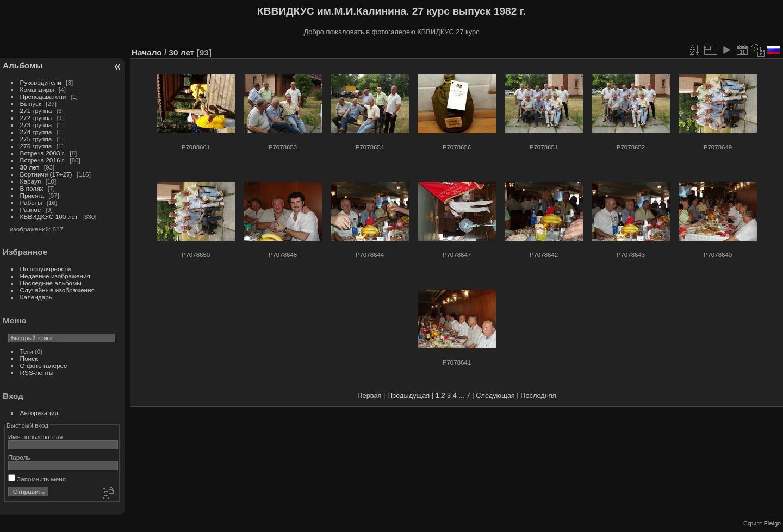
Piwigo (772, 523)
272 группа (36, 118)
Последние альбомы (51, 283)
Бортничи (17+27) (46, 174)
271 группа (36, 111)
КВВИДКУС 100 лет (49, 217)
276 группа (36, 146)
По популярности (46, 269)
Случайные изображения (57, 290)
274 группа (36, 132)
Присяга (32, 195)
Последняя (538, 395)
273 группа (36, 125)
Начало (147, 52)
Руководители (41, 82)
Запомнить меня (37, 479)
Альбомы (23, 65)
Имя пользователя (36, 437)
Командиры (37, 89)
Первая (369, 395)
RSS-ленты (37, 373)
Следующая (495, 395)
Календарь (36, 297)
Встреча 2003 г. (43, 153)
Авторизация (39, 413)
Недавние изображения (55, 276)
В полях (32, 188)
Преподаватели (43, 96)
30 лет (30, 167)
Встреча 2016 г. (43, 160)
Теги (27, 351)
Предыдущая (408, 395)
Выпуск (31, 104)
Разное (31, 209)
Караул (31, 181)
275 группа (36, 139)
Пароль (19, 457)
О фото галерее (44, 365)
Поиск (29, 358)
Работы (31, 202)
